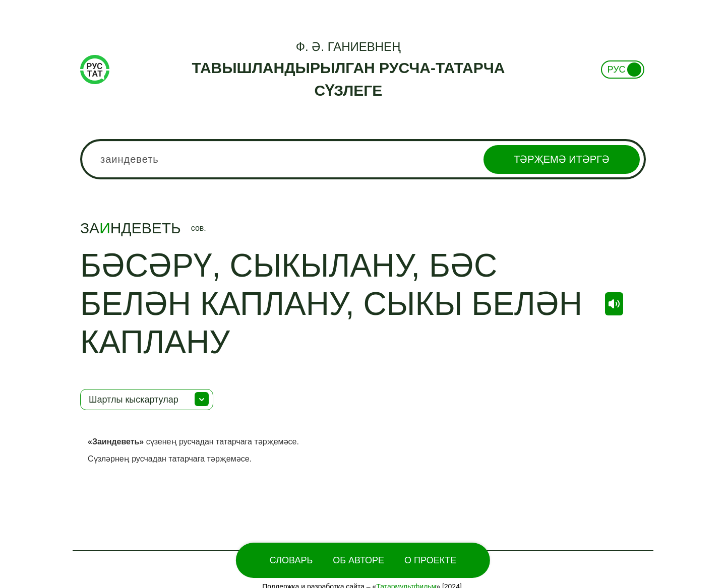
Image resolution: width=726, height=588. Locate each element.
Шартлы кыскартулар (134, 400)
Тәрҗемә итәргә (562, 159)
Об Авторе (358, 560)
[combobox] (363, 159)
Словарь (291, 560)
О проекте (430, 560)
